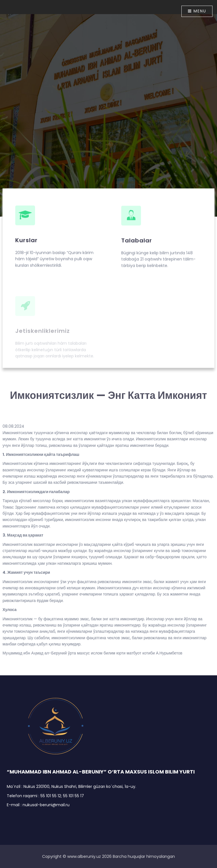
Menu (197, 11)
